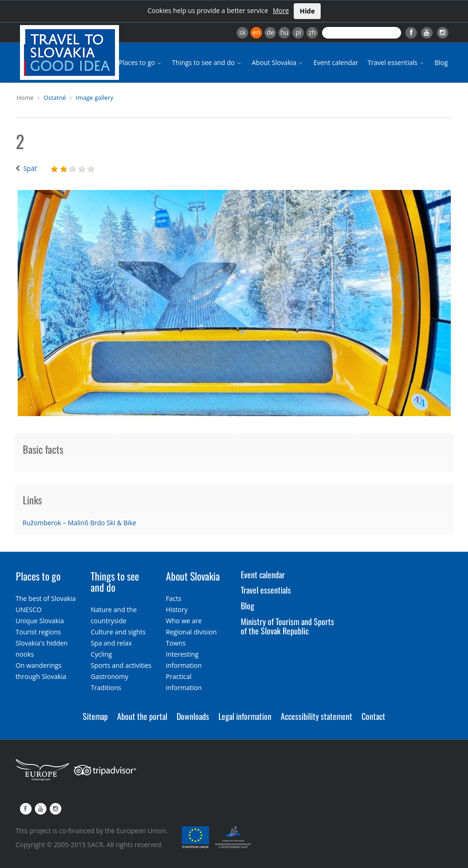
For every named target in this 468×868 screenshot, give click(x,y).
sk (243, 32)
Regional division (191, 632)
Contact (373, 716)
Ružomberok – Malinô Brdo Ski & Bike (80, 523)
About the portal (142, 716)
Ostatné (55, 98)
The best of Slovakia (46, 598)
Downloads (193, 716)
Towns (176, 643)
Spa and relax (111, 643)
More (281, 10)
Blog (441, 62)
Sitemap (95, 716)
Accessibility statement (316, 716)
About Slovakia (278, 62)
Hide (307, 11)
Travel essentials (396, 62)
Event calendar (336, 62)
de (270, 32)
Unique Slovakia (40, 621)
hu (284, 32)
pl (298, 32)
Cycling (101, 654)
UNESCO (29, 610)
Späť (30, 168)
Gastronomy (109, 676)
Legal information (245, 716)
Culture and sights (118, 632)
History (177, 610)
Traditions (106, 688)
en (256, 32)
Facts (174, 598)
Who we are (184, 621)
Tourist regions (39, 632)
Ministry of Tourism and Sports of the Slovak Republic (287, 626)
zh (312, 32)
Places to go (141, 62)
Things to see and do (207, 62)
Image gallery (95, 98)
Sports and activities (121, 665)
